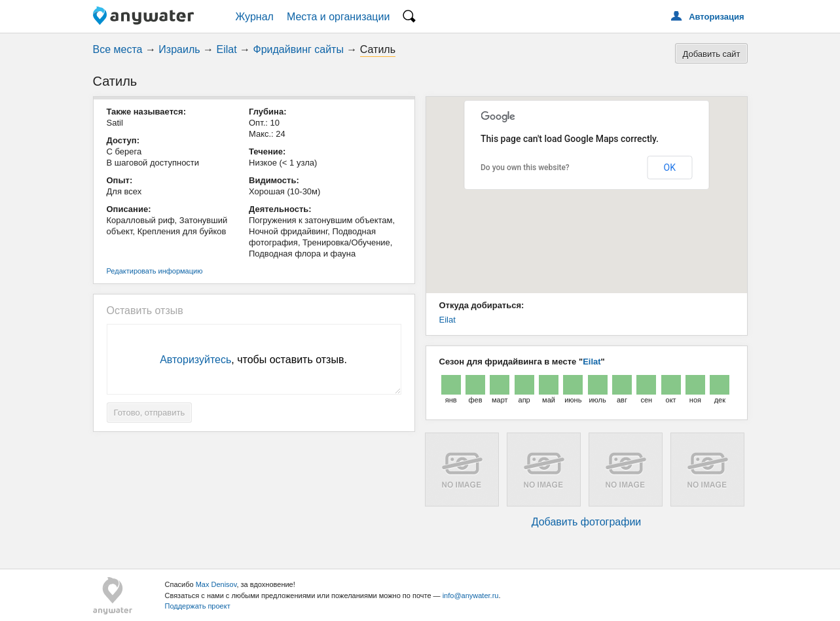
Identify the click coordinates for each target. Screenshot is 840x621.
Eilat (227, 49)
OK (670, 168)
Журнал (255, 17)
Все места (118, 49)
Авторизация (716, 17)
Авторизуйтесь (195, 360)
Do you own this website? (525, 168)
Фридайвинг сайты (299, 49)
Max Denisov (216, 584)
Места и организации (338, 17)
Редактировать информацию (155, 271)
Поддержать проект (198, 606)
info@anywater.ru (471, 595)
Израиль (179, 49)
